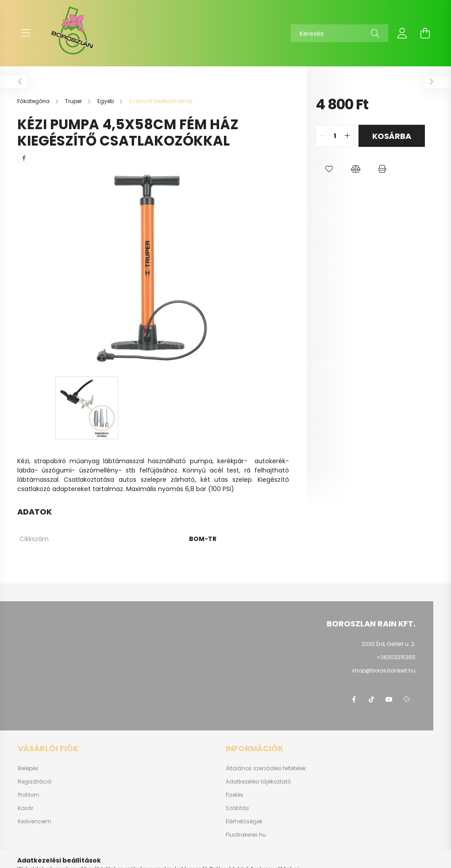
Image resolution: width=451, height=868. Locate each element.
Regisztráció (35, 782)
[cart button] (425, 33)
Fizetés (235, 795)
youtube (389, 699)
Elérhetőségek (244, 822)
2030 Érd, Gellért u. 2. (389, 644)
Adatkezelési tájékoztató (258, 782)
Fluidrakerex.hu (246, 835)
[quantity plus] (347, 136)
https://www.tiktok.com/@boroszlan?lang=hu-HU (371, 699)
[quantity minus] (323, 136)
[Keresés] (339, 33)
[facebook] (24, 158)
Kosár (25, 808)
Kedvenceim (35, 822)
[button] (329, 169)
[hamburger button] (26, 33)
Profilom (29, 795)
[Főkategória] (34, 101)
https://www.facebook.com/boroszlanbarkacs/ (354, 699)
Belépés (28, 768)
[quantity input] (335, 136)
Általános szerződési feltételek (266, 768)
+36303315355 (396, 657)
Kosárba (392, 136)
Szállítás (237, 808)
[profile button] (402, 33)
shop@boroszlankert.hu (384, 670)
